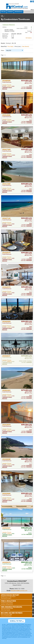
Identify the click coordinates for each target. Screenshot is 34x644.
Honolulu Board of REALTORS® (17, 624)
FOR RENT (10, 12)
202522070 (6, 287)
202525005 (6, 494)
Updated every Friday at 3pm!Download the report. (16, 596)
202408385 (6, 81)
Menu (32, 10)
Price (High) (10, 47)
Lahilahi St (9, 86)
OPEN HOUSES (19, 12)
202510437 (6, 528)
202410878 (6, 425)
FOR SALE (3, 12)
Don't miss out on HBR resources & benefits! (16, 614)
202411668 (6, 184)
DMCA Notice (28, 624)
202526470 (6, 562)
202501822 (6, 390)
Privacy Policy (5, 626)
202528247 (6, 356)
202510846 (6, 115)
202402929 (6, 322)
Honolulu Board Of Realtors (17, 6)
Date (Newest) (26, 47)
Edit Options (29, 38)
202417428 (6, 150)
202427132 (6, 218)
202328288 (6, 459)
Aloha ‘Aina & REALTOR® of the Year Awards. (16, 608)
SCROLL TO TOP (16, 621)
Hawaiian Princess (7, 85)
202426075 (6, 253)
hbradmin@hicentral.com (19, 591)
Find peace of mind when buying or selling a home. (16, 602)
